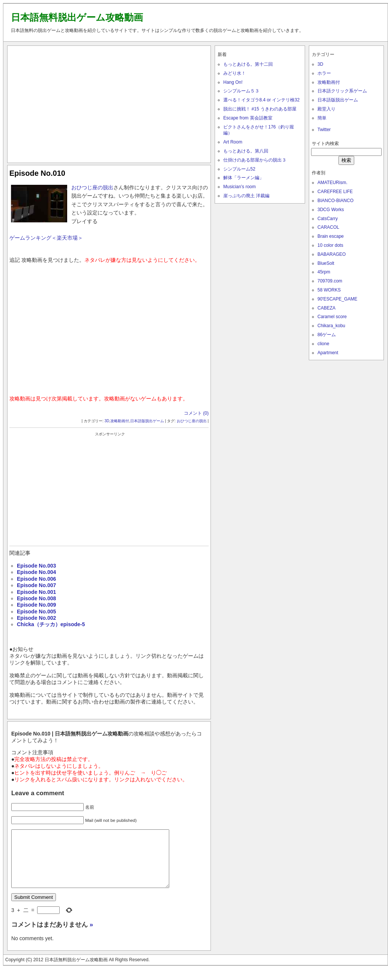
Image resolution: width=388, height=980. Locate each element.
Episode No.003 (36, 566)
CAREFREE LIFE (335, 192)
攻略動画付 (120, 421)
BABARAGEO (332, 254)
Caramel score (332, 317)
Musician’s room (239, 187)
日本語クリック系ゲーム (342, 91)
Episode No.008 (36, 598)
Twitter (324, 130)
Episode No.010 (37, 173)
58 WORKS (329, 290)
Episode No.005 (36, 612)
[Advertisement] (109, 103)
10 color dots (330, 245)
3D (107, 421)
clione (323, 344)
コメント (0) (196, 413)
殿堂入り (326, 109)
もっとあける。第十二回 (248, 64)
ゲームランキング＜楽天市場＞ (46, 238)
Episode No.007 (36, 585)
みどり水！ (235, 73)
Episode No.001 (36, 592)
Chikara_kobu (331, 326)
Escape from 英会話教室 (248, 118)
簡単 (322, 118)
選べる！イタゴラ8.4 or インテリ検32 (261, 100)
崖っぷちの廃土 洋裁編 (246, 196)
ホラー (324, 73)
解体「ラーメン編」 (244, 178)
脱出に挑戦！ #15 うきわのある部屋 (260, 109)
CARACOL (328, 227)
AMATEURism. (332, 183)
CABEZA (326, 308)
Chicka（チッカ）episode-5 (51, 624)
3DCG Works (331, 210)
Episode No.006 (36, 579)
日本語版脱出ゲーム (147, 421)
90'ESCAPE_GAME (337, 299)
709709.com (330, 281)
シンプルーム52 (239, 169)
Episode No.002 (36, 618)
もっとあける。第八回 (246, 151)
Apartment (328, 353)
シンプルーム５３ (241, 91)
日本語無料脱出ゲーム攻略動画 (77, 17)
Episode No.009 (36, 605)
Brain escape (331, 236)
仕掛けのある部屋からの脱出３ (255, 160)
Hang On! (233, 82)
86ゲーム (327, 335)
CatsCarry (328, 219)
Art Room (233, 142)
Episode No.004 (36, 572)
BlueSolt (326, 263)
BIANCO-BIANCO (335, 201)
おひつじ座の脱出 (92, 187)
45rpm (324, 272)
